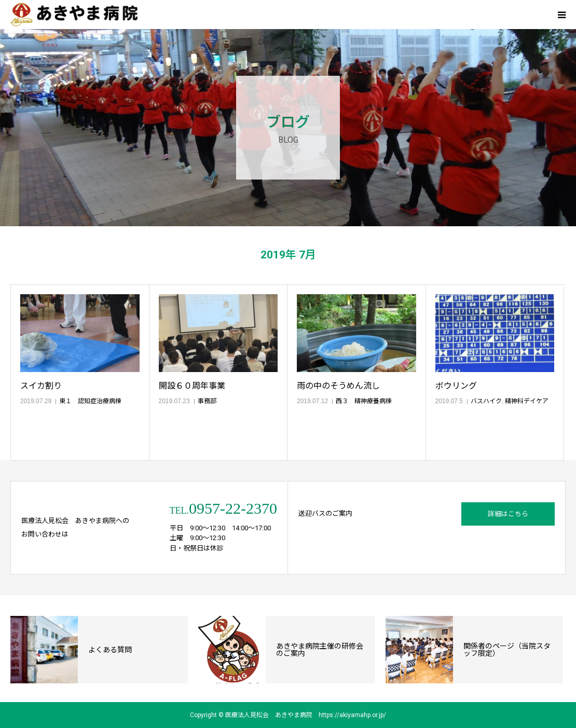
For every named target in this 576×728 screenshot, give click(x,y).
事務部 (207, 401)
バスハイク (486, 401)
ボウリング (456, 386)
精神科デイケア (527, 401)
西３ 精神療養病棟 (364, 401)
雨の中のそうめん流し (338, 386)
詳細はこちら (508, 514)
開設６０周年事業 (192, 386)
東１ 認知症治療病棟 (90, 401)
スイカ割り (41, 386)
